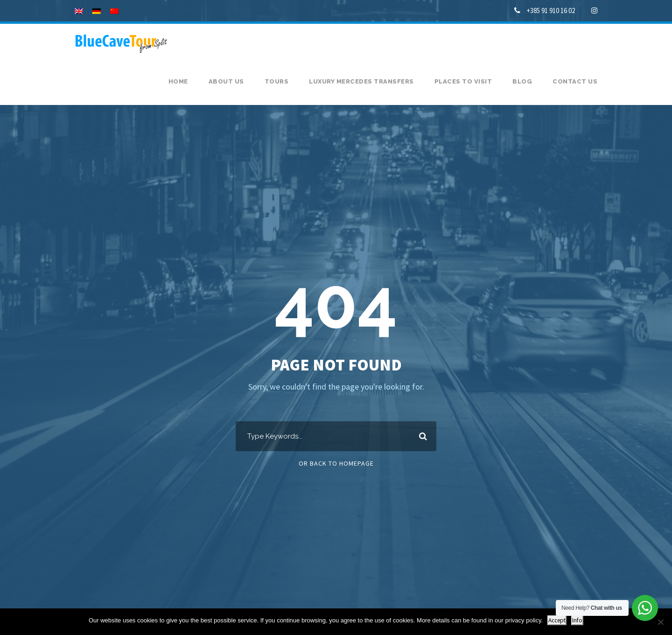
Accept (557, 620)
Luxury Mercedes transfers (361, 81)
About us (226, 81)
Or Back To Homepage (336, 463)
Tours (277, 81)
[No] (660, 622)
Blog (522, 81)
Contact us (575, 81)
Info (577, 620)
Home (178, 81)
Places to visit (463, 81)
